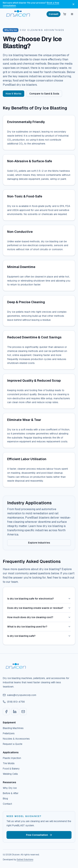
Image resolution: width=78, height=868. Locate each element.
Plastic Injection (12, 758)
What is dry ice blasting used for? (39, 627)
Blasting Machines (13, 728)
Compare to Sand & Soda (44, 94)
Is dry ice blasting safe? (39, 636)
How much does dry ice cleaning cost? (39, 617)
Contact (7, 804)
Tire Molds (9, 763)
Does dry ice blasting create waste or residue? (39, 608)
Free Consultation (39, 835)
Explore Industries (39, 543)
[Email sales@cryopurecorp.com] (23, 712)
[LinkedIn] (15, 712)
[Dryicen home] (18, 14)
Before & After (11, 793)
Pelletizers (9, 733)
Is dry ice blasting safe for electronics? (39, 599)
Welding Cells (10, 774)
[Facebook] (6, 712)
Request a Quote (13, 744)
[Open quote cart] (65, 14)
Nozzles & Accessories (16, 739)
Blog (5, 798)
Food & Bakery (11, 769)
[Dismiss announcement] (73, 4)
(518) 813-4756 (14, 702)
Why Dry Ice (10, 788)
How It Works (14, 94)
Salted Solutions (25, 860)
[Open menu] (72, 14)
